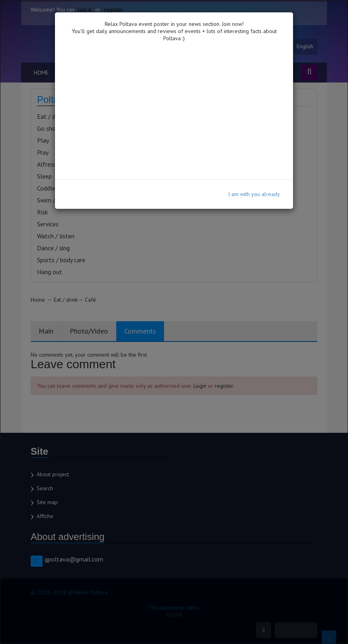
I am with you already (254, 194)
